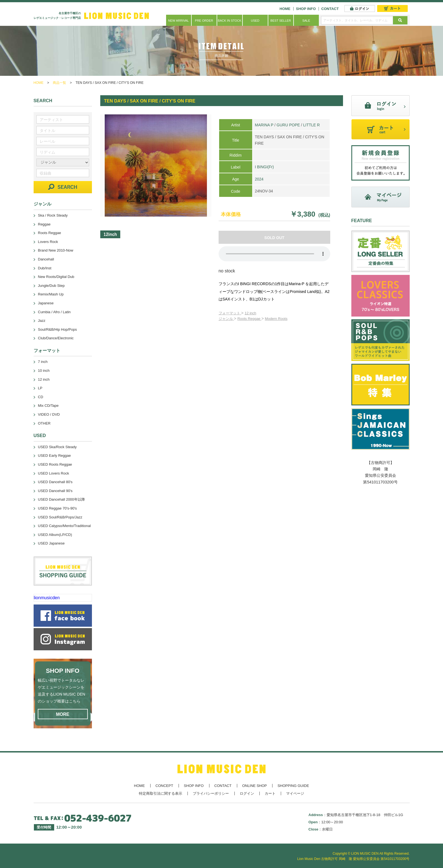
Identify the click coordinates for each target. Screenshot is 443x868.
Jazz (42, 321)
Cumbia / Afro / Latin (54, 312)
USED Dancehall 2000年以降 (62, 499)
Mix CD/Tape (48, 406)
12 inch (251, 313)
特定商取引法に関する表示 (161, 793)
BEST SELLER (281, 21)
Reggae (44, 224)
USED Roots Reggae (55, 464)
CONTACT (330, 9)
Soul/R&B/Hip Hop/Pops (57, 329)
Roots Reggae (249, 319)
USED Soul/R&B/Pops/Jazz (60, 517)
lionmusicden (47, 598)
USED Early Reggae (55, 456)
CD (41, 397)
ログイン (247, 793)
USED (255, 21)
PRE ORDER (204, 21)
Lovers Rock (48, 242)
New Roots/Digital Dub (56, 277)
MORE (63, 714)
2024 (259, 179)
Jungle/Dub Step (51, 286)
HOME (285, 9)
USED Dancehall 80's (55, 482)
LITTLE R (311, 125)
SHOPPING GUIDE (293, 786)
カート (270, 793)
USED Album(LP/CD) (55, 535)
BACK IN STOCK (230, 21)
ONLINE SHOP (255, 786)
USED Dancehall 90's (55, 491)
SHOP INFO (306, 9)
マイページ (295, 793)
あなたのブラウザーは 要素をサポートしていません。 (274, 254)
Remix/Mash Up (51, 294)
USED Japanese (51, 543)
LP (40, 388)
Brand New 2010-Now (56, 250)
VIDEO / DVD (49, 414)
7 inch (43, 362)
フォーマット (230, 313)
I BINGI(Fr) (264, 167)
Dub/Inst (45, 268)
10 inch (44, 371)
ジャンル (226, 319)
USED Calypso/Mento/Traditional (64, 526)
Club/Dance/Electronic (56, 338)
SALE (306, 21)
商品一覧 (59, 83)
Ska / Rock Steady (53, 215)
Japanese (46, 303)
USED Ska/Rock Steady (57, 447)
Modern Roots (276, 319)
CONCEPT (164, 786)
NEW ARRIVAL (178, 21)
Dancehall (46, 259)
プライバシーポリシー (211, 793)
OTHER (44, 423)
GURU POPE (288, 125)
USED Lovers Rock (54, 473)
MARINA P (264, 125)
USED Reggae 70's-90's (57, 508)
